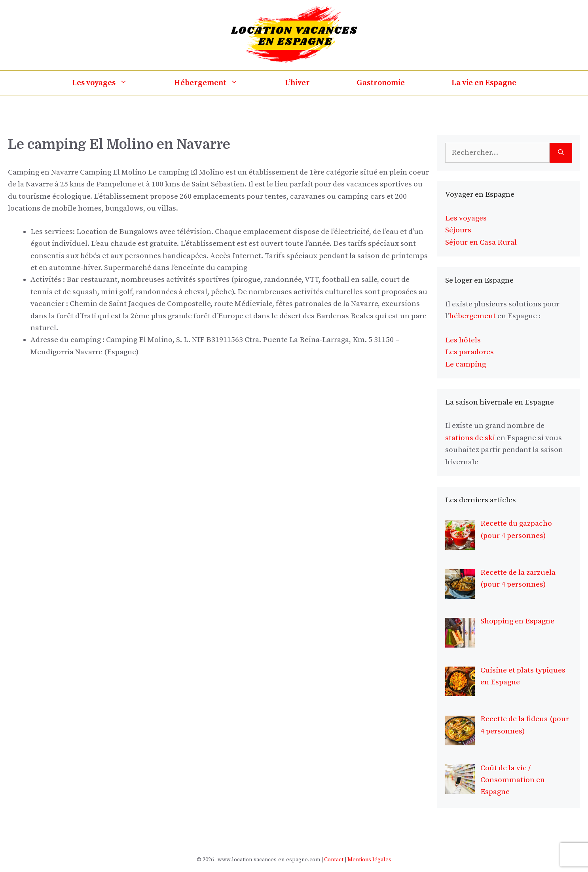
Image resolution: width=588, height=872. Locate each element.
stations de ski (470, 438)
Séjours (458, 230)
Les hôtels (463, 340)
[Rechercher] (561, 153)
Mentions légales (369, 860)
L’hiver (297, 83)
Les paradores (469, 352)
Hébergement (218, 83)
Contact (334, 860)
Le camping (466, 364)
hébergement (472, 316)
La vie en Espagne (484, 83)
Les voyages (111, 83)
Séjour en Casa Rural (481, 242)
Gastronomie (381, 83)
